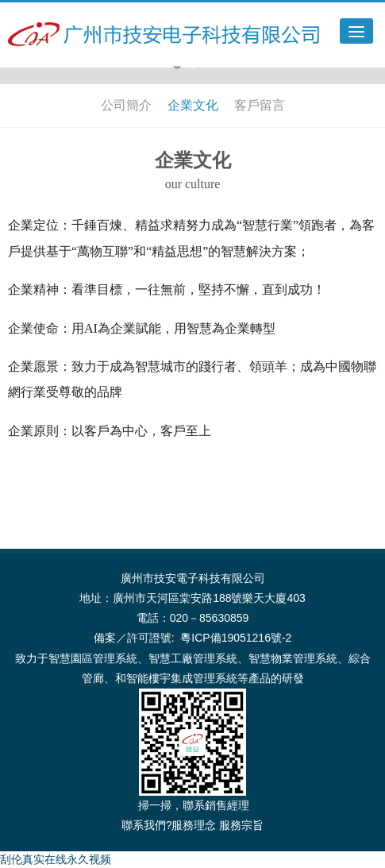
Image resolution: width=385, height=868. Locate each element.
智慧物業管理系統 (293, 658)
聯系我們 (144, 825)
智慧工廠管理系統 (193, 658)
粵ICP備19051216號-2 (236, 638)
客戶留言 (260, 105)
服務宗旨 (241, 825)
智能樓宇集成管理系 (176, 678)
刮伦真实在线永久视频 (56, 859)
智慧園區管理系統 (93, 658)
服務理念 (194, 825)
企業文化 (193, 105)
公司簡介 (126, 105)
